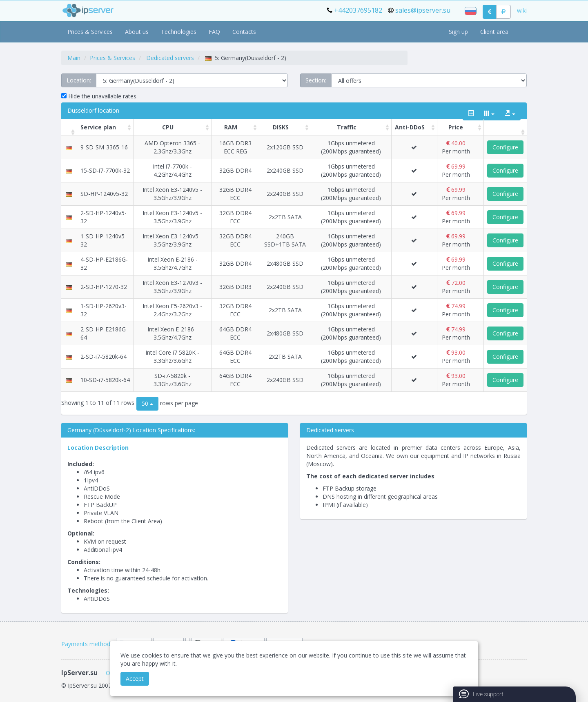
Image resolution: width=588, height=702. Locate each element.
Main (74, 58)
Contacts (244, 32)
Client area (494, 32)
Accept (135, 679)
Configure (505, 147)
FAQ (214, 32)
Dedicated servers (170, 58)
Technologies (179, 32)
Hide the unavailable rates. (99, 96)
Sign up (458, 32)
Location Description (98, 448)
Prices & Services (90, 32)
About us (137, 32)
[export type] (510, 113)
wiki (522, 10)
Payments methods (87, 644)
